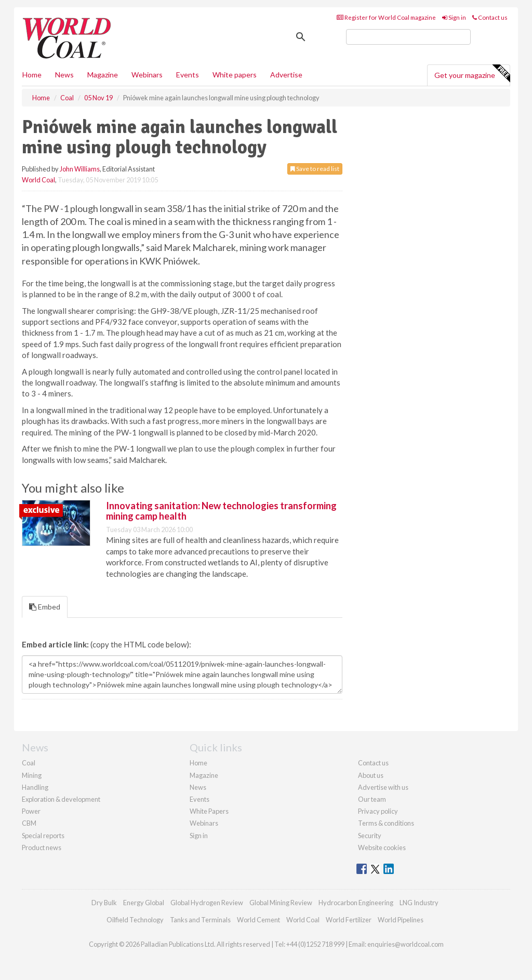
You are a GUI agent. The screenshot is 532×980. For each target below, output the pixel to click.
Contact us (490, 17)
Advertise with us (383, 787)
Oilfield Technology (135, 920)
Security (370, 836)
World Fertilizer (349, 920)
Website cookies (382, 847)
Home (32, 75)
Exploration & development (61, 799)
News (198, 787)
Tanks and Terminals (200, 920)
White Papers (209, 811)
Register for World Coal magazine (386, 17)
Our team (372, 799)
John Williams (80, 169)
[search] (408, 37)
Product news (42, 847)
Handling (35, 787)
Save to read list (315, 169)
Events (188, 75)
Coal (29, 763)
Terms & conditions (386, 823)
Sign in (454, 17)
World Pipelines (401, 920)
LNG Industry (419, 903)
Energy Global (144, 903)
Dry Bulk (104, 903)
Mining (32, 775)
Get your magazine (472, 74)
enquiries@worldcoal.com (405, 944)
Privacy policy (378, 811)
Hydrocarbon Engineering (356, 903)
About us (371, 775)
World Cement (258, 920)
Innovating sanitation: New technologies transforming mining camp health (221, 511)
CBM (29, 823)
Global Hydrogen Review (207, 903)
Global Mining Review (281, 903)
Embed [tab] (45, 607)
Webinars (147, 75)
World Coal (38, 180)
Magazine (103, 75)
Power (31, 811)
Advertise (286, 75)
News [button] (64, 75)
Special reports (43, 836)
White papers (235, 75)
